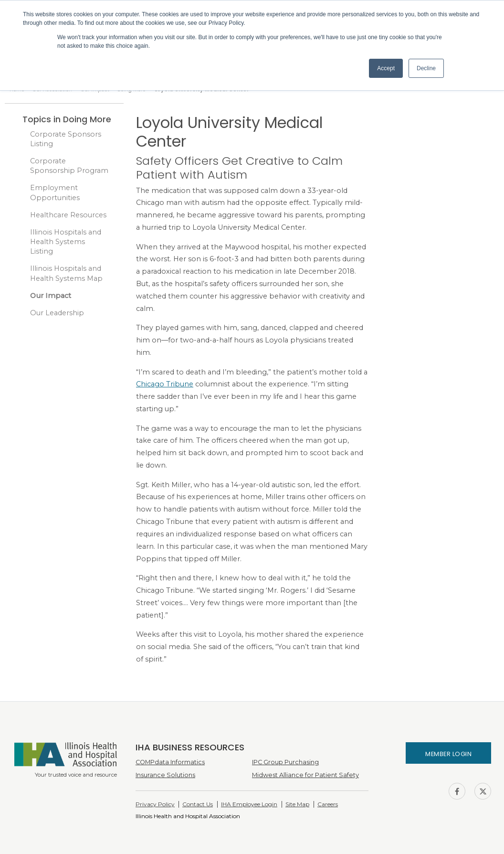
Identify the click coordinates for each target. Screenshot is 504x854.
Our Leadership (57, 313)
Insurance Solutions (165, 775)
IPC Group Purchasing (285, 762)
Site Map (297, 804)
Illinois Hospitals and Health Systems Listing (66, 242)
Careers (328, 804)
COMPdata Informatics (170, 762)
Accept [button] (386, 68)
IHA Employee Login (249, 804)
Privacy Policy (155, 804)
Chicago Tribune (165, 384)
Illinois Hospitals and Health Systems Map (66, 273)
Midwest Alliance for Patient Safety (305, 775)
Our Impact (51, 296)
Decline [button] (426, 68)
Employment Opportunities (55, 192)
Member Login (448, 754)
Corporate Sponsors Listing (66, 139)
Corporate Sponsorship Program (69, 166)
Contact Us (198, 804)
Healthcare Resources (68, 215)
